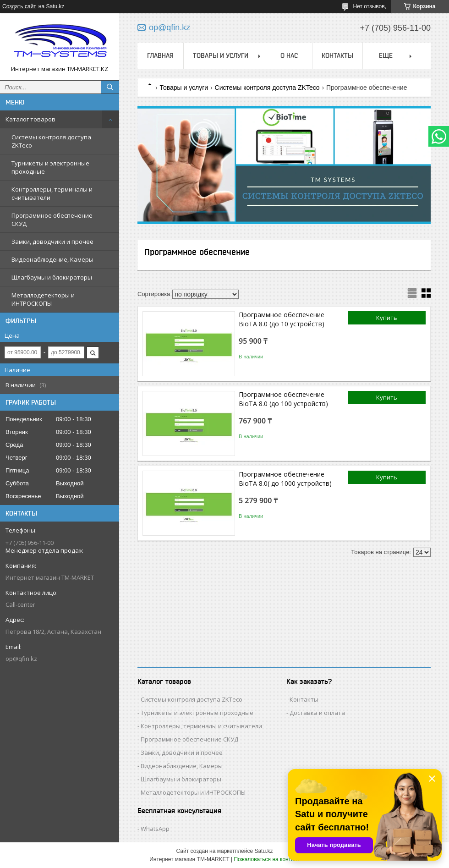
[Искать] (110, 87)
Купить (387, 318)
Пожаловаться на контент (266, 859)
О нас (289, 55)
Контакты (337, 55)
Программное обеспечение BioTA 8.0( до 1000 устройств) (285, 479)
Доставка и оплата (317, 713)
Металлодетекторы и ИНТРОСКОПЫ (43, 299)
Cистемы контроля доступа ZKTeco (51, 141)
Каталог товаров (30, 119)
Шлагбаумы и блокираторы (52, 277)
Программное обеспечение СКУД (52, 220)
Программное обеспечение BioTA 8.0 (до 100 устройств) (283, 399)
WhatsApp (155, 829)
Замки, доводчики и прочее (52, 242)
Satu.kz (263, 851)
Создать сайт (19, 6)
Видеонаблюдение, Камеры (52, 259)
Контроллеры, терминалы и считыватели (52, 193)
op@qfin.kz (21, 659)
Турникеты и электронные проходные (50, 167)
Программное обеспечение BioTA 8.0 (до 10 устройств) (282, 319)
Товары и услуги (221, 55)
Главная (160, 55)
